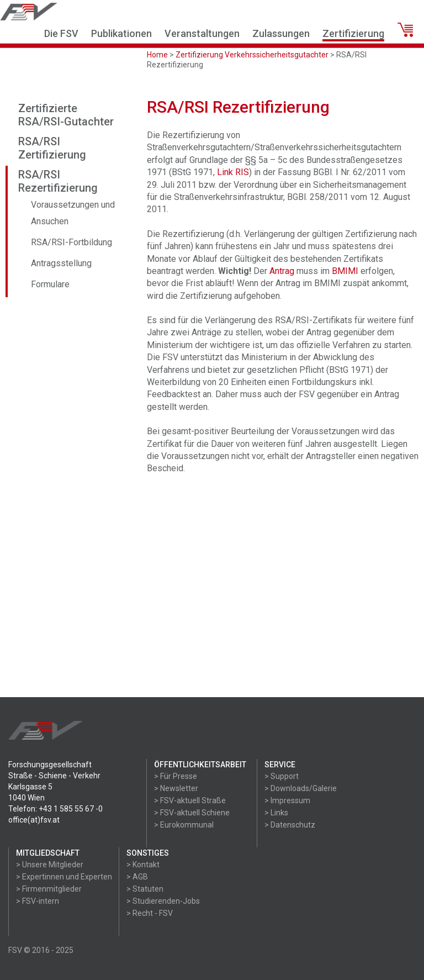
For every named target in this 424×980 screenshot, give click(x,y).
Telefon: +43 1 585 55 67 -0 (55, 809)
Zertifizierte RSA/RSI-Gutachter (66, 115)
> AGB (137, 877)
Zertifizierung (353, 33)
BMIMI (345, 271)
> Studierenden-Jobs (163, 901)
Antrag (282, 271)
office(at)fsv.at (34, 820)
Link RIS (233, 172)
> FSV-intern (38, 901)
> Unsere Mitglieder (50, 865)
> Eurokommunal (184, 825)
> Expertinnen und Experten (64, 877)
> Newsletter (176, 788)
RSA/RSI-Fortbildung (71, 242)
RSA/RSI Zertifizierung (52, 148)
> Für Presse (176, 776)
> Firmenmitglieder (49, 889)
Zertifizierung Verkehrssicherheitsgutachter (252, 55)
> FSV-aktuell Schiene (192, 813)
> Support (282, 776)
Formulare (50, 284)
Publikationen (121, 33)
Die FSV (61, 33)
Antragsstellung (61, 263)
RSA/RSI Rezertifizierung (58, 181)
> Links (276, 813)
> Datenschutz (290, 825)
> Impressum (287, 800)
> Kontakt (143, 865)
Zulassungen (281, 33)
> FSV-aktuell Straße (190, 800)
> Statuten (145, 889)
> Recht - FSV (150, 913)
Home (157, 55)
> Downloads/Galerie (301, 788)
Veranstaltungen (202, 33)
